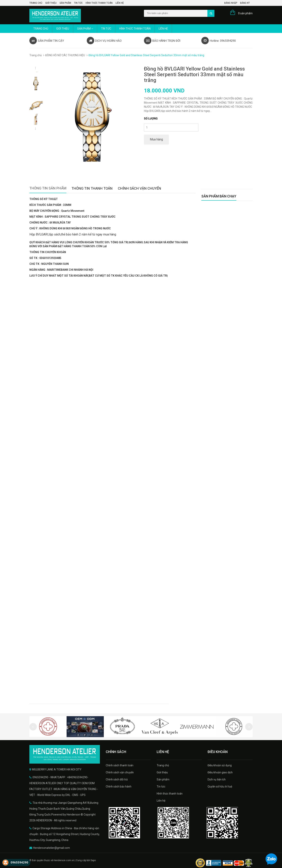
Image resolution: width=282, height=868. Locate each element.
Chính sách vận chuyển (120, 772)
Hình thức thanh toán (99, 3)
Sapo (93, 860)
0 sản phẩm (245, 13)
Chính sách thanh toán (120, 765)
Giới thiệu (51, 3)
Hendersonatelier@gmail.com (52, 848)
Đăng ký (245, 3)
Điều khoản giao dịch (220, 772)
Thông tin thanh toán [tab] (92, 188)
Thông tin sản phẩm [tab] (48, 188)
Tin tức (78, 3)
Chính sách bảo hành (119, 787)
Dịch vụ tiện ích (217, 779)
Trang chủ (36, 3)
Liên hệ (120, 3)
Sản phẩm (65, 3)
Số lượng (151, 119)
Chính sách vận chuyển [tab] (140, 188)
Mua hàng (156, 139)
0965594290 (19, 863)
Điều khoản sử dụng (220, 765)
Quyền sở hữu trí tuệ (220, 787)
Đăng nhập (231, 3)
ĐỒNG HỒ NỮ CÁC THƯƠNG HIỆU (65, 55)
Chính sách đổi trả (117, 779)
